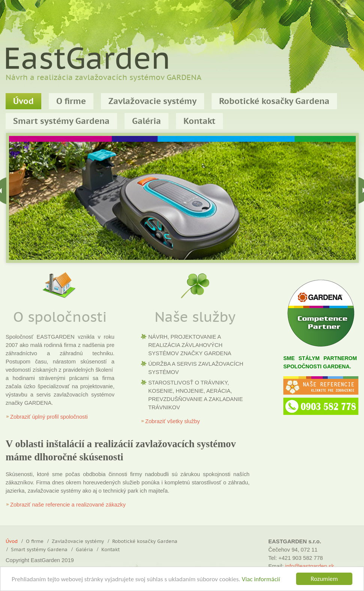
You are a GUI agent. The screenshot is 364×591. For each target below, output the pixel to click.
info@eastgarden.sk (310, 566)
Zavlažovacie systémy (153, 101)
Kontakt (111, 550)
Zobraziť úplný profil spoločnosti (49, 417)
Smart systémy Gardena (39, 550)
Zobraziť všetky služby (173, 421)
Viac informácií (261, 580)
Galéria (84, 550)
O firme (71, 101)
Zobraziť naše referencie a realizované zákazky (68, 505)
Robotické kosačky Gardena (274, 101)
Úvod (23, 101)
